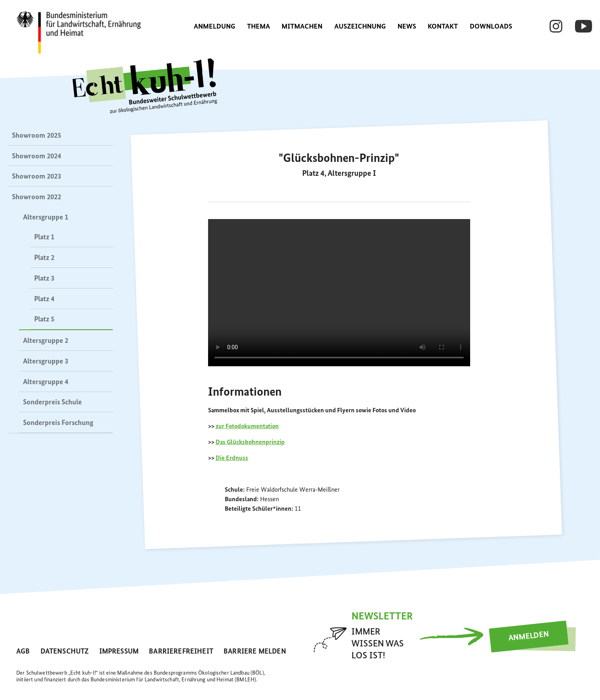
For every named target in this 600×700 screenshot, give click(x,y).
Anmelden (529, 637)
